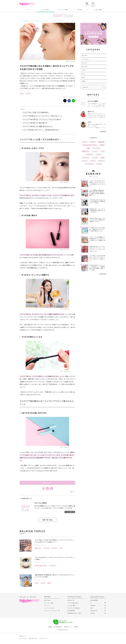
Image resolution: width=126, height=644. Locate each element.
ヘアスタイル (89, 154)
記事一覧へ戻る (47, 520)
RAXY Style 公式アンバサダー (41, 566)
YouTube (93, 613)
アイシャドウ (46, 548)
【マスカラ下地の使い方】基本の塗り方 (35, 123)
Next (72, 492)
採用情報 (76, 627)
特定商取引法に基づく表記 (74, 613)
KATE (61, 548)
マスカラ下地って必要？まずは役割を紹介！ (36, 112)
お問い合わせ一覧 (33, 638)
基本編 (102, 145)
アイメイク (26, 91)
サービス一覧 (23, 638)
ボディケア (84, 67)
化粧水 (103, 158)
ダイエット (102, 161)
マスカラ (28, 93)
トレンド (95, 151)
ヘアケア (84, 70)
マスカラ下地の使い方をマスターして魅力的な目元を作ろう (41, 130)
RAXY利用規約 (71, 611)
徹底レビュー (38, 548)
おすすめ (93, 142)
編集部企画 (101, 142)
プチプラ (98, 154)
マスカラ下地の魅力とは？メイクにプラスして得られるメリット (42, 116)
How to (22, 93)
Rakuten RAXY (27, 4)
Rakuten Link (94, 611)
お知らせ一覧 (71, 600)
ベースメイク (85, 59)
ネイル (83, 74)
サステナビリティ (44, 638)
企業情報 (50, 627)
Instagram (93, 605)
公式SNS (80, 10)
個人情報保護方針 (58, 627)
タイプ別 (99, 164)
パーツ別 (43, 583)
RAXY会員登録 (94, 600)
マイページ (47, 605)
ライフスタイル (89, 164)
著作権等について (68, 627)
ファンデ (93, 161)
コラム (83, 78)
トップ (28, 10)
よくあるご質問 (98, 10)
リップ (103, 151)
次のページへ (47, 483)
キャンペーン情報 (63, 10)
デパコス (85, 161)
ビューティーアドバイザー (51, 611)
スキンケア (84, 56)
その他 (83, 81)
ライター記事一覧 (70, 512)
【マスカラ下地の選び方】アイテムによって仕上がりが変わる (42, 119)
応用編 (49, 583)
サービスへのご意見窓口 (74, 608)
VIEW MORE (103, 132)
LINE (92, 608)
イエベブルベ (54, 548)
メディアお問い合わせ (73, 603)
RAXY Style (46, 10)
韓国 (88, 148)
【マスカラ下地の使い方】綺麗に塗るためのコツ (37, 126)
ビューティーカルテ (49, 608)
